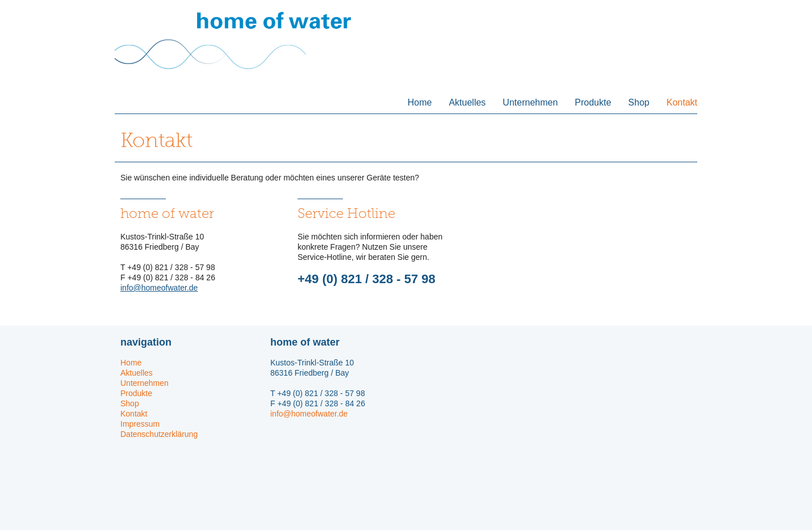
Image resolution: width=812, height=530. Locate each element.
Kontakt (682, 102)
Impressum (140, 424)
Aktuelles (467, 102)
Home (420, 102)
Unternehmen (530, 102)
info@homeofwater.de (159, 288)
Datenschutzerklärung (159, 434)
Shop (639, 102)
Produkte (593, 102)
